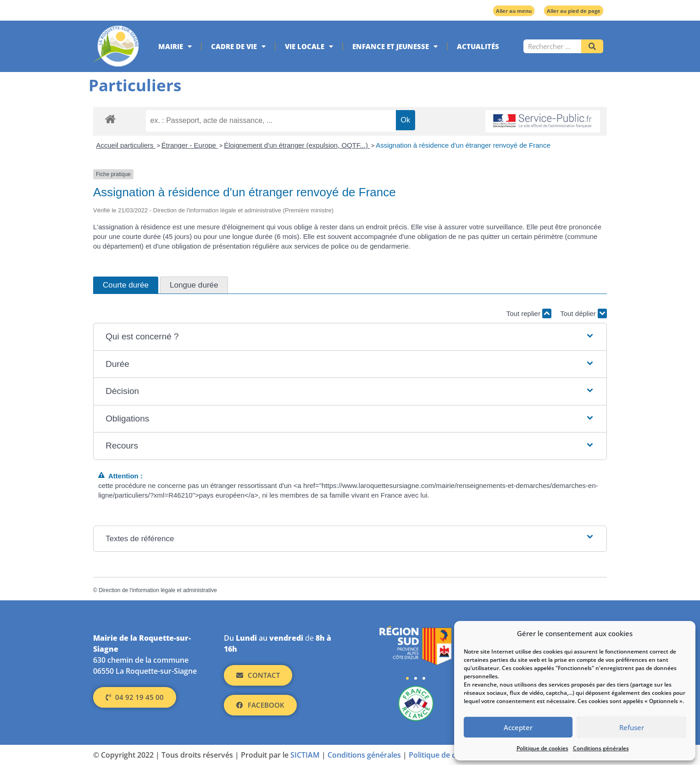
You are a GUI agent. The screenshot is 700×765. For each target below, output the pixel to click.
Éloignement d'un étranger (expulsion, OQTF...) (297, 145)
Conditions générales (601, 748)
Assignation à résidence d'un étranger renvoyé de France (463, 145)
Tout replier (529, 313)
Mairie (175, 47)
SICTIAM (305, 755)
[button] (350, 337)
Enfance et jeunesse (395, 47)
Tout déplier (583, 313)
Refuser (632, 727)
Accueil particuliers (126, 145)
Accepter (518, 727)
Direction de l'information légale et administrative (158, 590)
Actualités (478, 46)
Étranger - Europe (190, 145)
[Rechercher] (592, 46)
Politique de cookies (542, 748)
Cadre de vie (238, 47)
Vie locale (309, 47)
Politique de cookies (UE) (452, 755)
